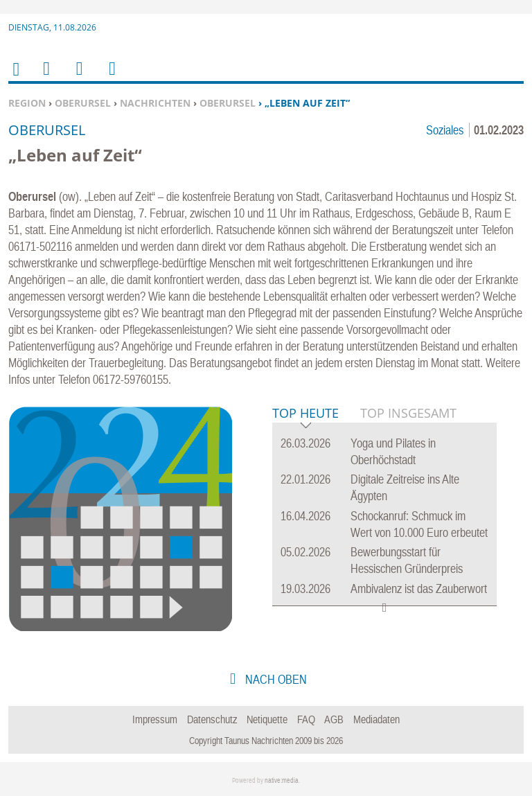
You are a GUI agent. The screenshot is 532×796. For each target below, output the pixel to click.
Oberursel (83, 103)
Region (27, 103)
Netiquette (267, 719)
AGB (334, 719)
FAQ (306, 719)
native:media (282, 780)
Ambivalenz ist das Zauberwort (419, 589)
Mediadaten (376, 719)
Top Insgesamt (408, 413)
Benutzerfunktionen (111, 77)
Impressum (155, 719)
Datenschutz (212, 719)
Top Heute (305, 414)
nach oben (275, 679)
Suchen (77, 77)
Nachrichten (155, 103)
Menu (46, 77)
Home (15, 78)
